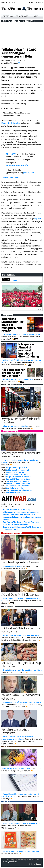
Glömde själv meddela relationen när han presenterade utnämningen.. (19, 738)
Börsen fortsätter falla (15, 493)
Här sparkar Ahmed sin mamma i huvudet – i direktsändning (29, 350)
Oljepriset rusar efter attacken (18, 477)
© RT (40, 309)
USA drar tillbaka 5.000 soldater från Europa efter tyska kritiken (21, 630)
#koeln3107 (11, 154)
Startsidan (8, 16)
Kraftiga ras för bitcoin (15, 472)
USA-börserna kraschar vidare (18, 486)
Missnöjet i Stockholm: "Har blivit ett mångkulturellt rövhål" (12, 325)
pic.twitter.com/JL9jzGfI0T (18, 165)
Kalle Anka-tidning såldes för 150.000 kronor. (21, 851)
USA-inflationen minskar (16, 488)
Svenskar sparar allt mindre (17, 481)
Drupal (39, 864)
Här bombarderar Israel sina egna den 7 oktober (13, 373)
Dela (15, 280)
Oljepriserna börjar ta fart (16, 468)
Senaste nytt (22, 16)
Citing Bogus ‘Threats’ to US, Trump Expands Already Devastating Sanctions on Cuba (21, 513)
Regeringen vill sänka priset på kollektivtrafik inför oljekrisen (21, 420)
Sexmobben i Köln (11, 177)
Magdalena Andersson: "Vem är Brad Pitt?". (21, 823)
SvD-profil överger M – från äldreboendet (20, 594)
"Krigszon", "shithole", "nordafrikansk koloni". (22, 334)
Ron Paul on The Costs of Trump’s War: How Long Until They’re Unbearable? (21, 523)
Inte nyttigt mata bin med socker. (17, 769)
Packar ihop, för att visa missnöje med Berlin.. (22, 635)
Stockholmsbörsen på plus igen (19, 490)
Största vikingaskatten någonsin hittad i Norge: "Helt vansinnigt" (22, 664)
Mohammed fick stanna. (13, 566)
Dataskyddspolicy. (10, 862)
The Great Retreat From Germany (17, 509)
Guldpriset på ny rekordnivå (17, 470)
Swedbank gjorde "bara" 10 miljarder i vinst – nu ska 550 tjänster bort (22, 455)
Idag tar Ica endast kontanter (18, 484)
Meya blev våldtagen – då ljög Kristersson (20, 562)
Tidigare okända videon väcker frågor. (18, 379)
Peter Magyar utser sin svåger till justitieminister (16, 731)
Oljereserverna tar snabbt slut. (15, 426)
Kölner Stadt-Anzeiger (11, 123)
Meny (36, 16)
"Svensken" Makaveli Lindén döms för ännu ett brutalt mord (21, 697)
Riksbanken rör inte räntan (17, 475)
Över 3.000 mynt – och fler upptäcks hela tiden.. (22, 670)
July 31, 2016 (29, 173)
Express (38, 218)
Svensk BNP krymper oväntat (18, 479)
